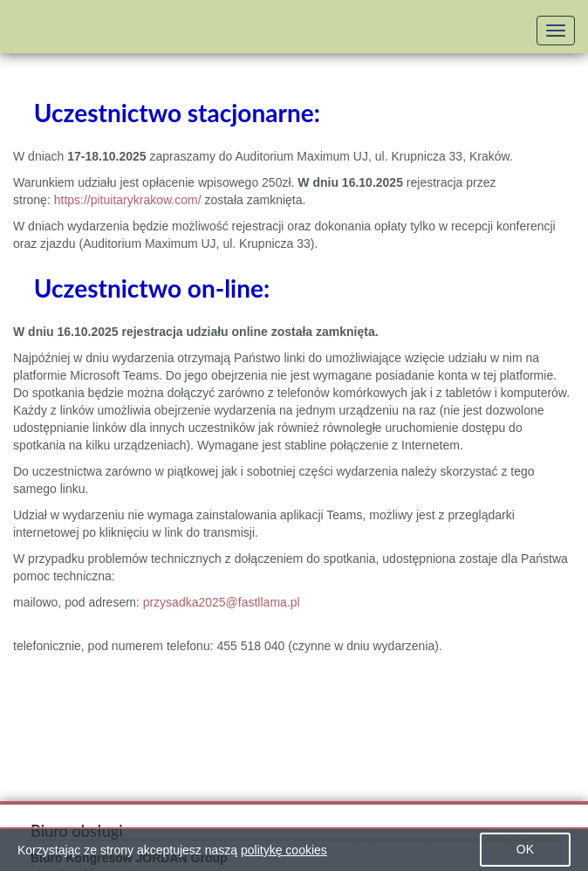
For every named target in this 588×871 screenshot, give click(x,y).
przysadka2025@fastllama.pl (222, 602)
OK (525, 849)
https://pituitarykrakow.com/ (128, 200)
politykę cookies (284, 850)
